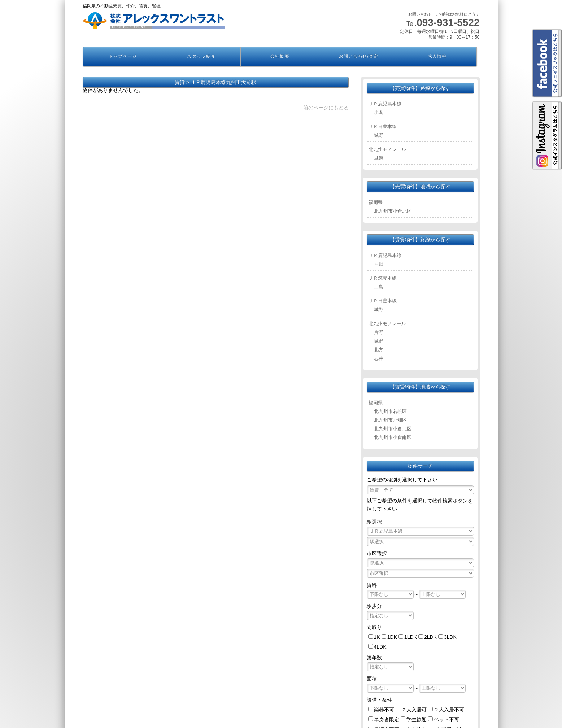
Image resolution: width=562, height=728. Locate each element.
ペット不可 (446, 719)
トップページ (123, 56)
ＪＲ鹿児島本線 (385, 104)
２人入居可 (414, 710)
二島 (379, 287)
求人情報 (437, 56)
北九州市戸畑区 (390, 420)
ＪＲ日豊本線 (383, 127)
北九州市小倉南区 (393, 437)
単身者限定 (387, 719)
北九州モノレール (387, 149)
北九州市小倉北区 (393, 211)
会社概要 (280, 56)
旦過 (379, 158)
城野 (379, 135)
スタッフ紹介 (201, 56)
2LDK (430, 637)
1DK (392, 637)
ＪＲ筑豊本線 (383, 278)
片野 (379, 332)
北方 (379, 350)
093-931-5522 (448, 23)
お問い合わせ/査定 (359, 56)
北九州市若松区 (390, 411)
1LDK (411, 637)
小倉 (379, 112)
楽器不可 (384, 710)
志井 (379, 358)
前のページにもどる (326, 108)
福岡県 (376, 202)
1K (377, 637)
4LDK (380, 647)
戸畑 (379, 264)
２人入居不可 (449, 710)
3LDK (450, 637)
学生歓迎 (417, 719)
